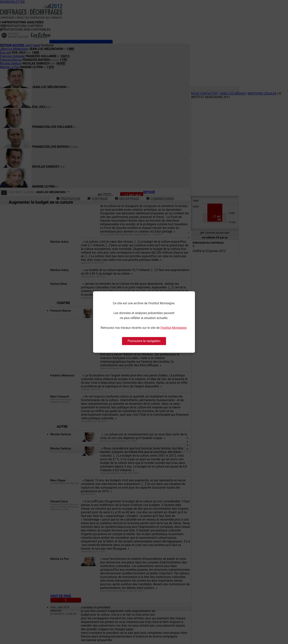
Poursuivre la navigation (144, 341)
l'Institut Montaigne (174, 328)
